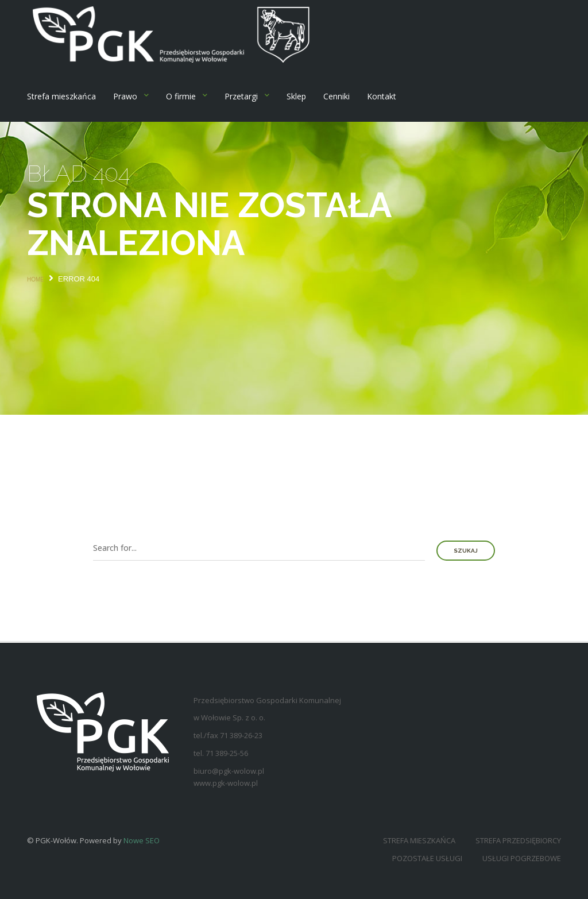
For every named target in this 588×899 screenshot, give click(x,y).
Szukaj (466, 551)
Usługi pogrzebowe (522, 858)
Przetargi (241, 96)
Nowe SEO (142, 840)
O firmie (181, 96)
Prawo (125, 96)
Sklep (296, 96)
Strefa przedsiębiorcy (518, 840)
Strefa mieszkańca (61, 96)
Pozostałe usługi (427, 858)
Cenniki (336, 96)
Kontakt (382, 96)
